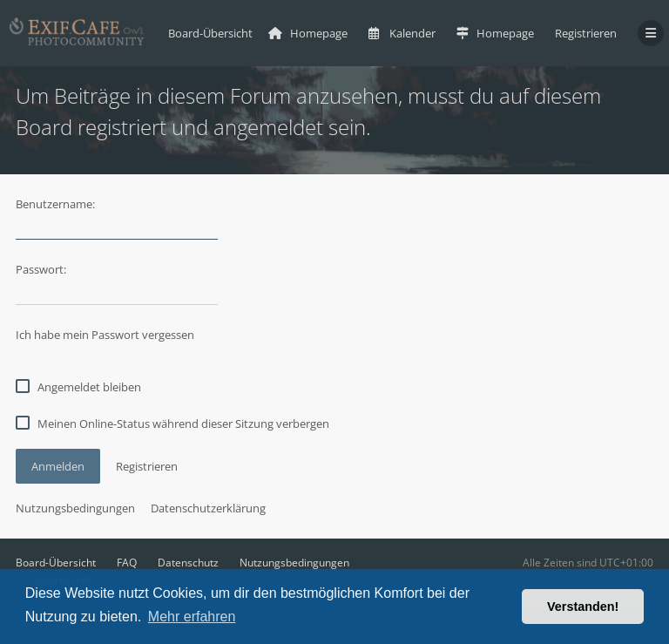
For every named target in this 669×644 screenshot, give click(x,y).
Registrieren (586, 33)
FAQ (127, 563)
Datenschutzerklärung (208, 508)
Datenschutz (188, 563)
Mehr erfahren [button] (192, 617)
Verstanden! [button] (583, 607)
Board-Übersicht (56, 563)
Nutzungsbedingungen (75, 508)
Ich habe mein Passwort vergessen (105, 335)
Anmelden (58, 466)
